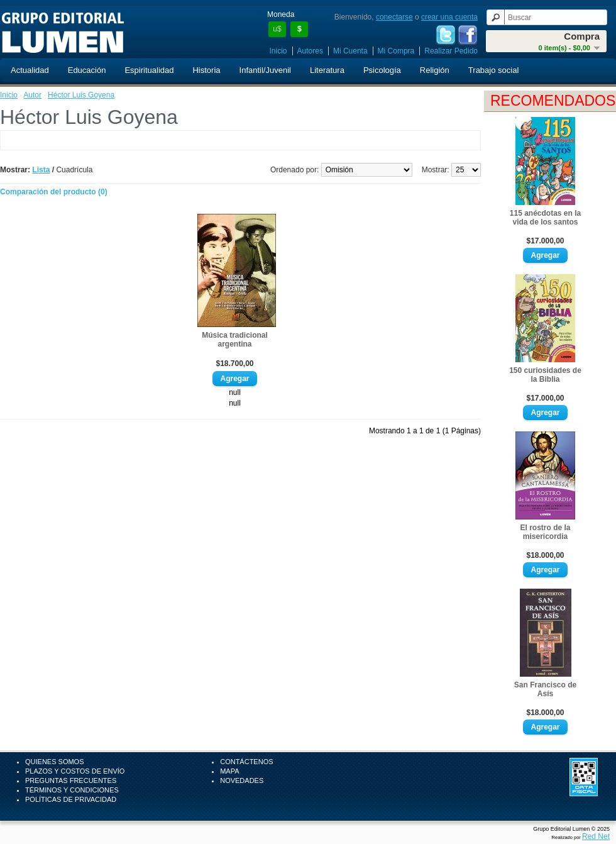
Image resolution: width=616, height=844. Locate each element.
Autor (32, 95)
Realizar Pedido (451, 51)
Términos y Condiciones (72, 790)
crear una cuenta (449, 17)
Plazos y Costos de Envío (75, 771)
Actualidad (30, 70)
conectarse (394, 17)
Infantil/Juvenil (265, 70)
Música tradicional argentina (235, 340)
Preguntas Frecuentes (71, 780)
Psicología (382, 70)
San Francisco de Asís (545, 689)
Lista (41, 170)
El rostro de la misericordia (545, 532)
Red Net (596, 836)
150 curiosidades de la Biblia (545, 375)
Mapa (229, 771)
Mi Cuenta (350, 51)
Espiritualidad (149, 70)
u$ (277, 29)
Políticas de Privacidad (71, 799)
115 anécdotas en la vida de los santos (545, 218)
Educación (87, 70)
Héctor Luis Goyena (81, 95)
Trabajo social (493, 70)
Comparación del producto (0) (54, 192)
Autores (310, 51)
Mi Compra (396, 51)
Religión (435, 70)
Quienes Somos (55, 762)
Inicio (278, 51)
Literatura (327, 70)
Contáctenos (246, 762)
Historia (206, 70)
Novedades (242, 780)
